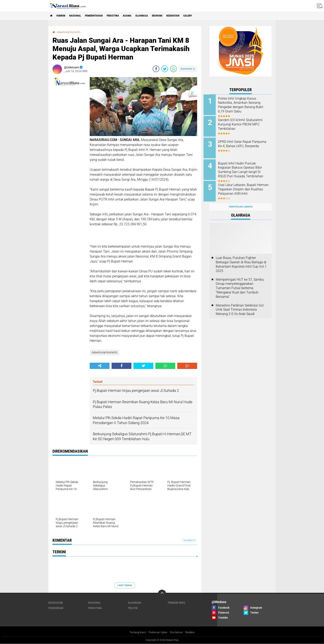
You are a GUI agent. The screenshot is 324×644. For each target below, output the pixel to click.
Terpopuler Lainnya (241, 202)
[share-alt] (100, 366)
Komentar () (188, 69)
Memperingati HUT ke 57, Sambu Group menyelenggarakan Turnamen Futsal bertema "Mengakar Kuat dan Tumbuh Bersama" (240, 283)
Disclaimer (177, 632)
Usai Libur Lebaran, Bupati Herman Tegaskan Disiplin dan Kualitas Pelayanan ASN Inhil (245, 188)
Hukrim (63, 16)
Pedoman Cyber (158, 632)
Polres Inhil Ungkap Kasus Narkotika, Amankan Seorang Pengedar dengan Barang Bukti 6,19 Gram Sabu (245, 105)
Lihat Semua (125, 585)
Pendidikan (56, 608)
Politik (133, 608)
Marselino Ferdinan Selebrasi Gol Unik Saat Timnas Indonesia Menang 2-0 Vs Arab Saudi (240, 305)
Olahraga (153, 16)
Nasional (79, 16)
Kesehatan (188, 16)
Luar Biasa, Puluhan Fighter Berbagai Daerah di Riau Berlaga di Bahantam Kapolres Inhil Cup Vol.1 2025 (241, 260)
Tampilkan (189, 540)
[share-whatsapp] (173, 69)
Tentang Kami (136, 632)
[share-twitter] (165, 69)
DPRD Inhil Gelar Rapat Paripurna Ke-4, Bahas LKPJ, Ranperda (245, 145)
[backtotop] (162, 594)
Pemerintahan (100, 16)
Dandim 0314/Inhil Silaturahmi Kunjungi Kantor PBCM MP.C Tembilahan (245, 124)
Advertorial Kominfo (70, 32)
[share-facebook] (156, 69)
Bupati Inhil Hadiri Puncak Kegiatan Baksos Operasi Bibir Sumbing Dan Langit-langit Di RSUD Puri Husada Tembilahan (246, 170)
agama (137, 16)
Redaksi (192, 632)
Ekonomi (170, 16)
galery (204, 16)
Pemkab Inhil (177, 603)
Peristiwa (121, 16)
